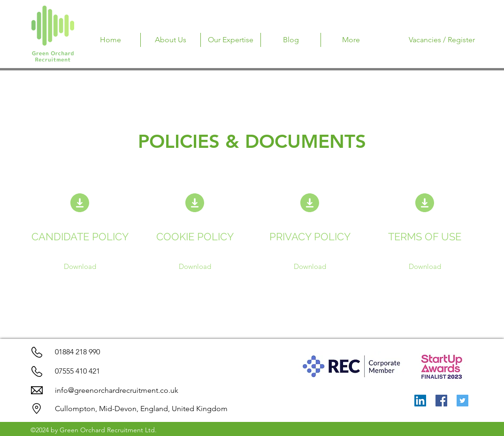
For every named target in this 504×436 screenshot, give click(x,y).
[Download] (80, 267)
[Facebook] (441, 401)
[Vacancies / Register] (442, 40)
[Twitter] (462, 401)
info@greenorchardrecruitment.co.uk (117, 390)
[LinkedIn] (420, 401)
